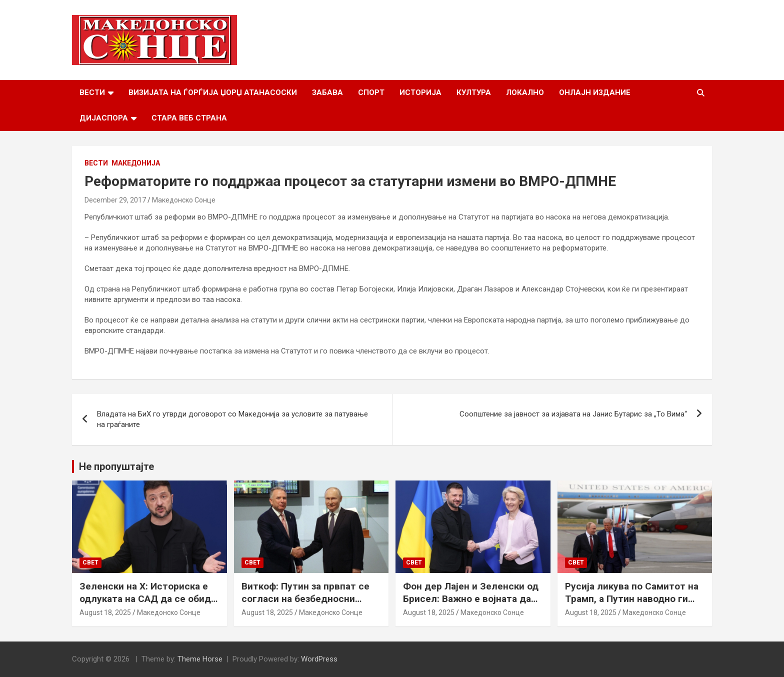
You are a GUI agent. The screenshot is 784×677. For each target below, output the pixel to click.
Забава (327, 92)
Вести (92, 92)
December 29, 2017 (115, 200)
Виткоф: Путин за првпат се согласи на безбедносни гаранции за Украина (305, 598)
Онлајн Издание (595, 92)
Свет (90, 562)
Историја (420, 92)
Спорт (371, 92)
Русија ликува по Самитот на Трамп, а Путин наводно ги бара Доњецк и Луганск (632, 598)
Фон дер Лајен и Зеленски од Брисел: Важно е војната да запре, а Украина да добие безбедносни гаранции (471, 605)
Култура (474, 92)
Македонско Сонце (184, 200)
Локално (525, 92)
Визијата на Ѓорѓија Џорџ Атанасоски (213, 92)
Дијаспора (104, 118)
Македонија (136, 163)
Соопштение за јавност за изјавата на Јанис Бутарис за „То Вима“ (573, 414)
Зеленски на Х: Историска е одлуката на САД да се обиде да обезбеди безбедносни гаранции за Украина (148, 605)
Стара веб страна (189, 118)
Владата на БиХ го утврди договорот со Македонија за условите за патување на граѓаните (232, 419)
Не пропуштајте (116, 466)
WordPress (319, 659)
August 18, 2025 (105, 612)
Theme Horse (200, 659)
